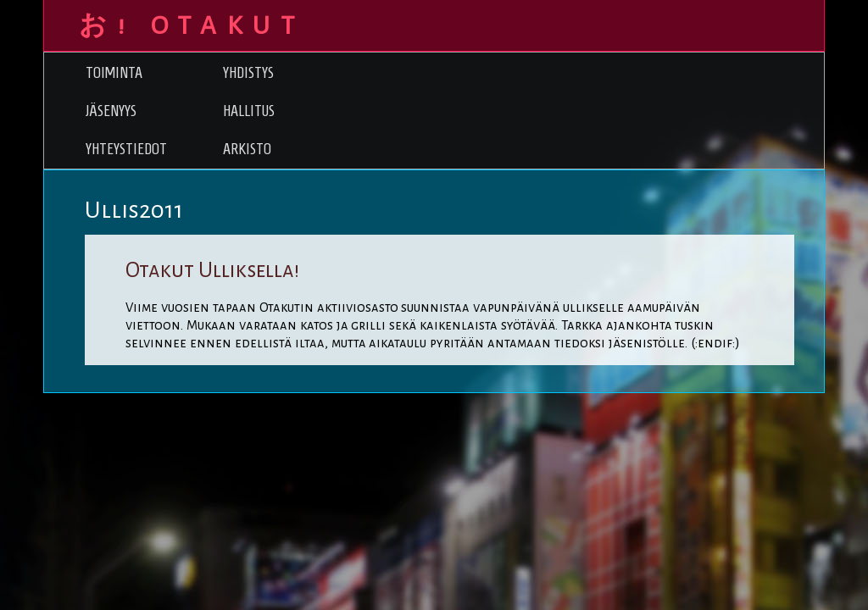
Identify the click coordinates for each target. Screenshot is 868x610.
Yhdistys (248, 72)
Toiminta (114, 72)
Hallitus (249, 111)
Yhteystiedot (126, 149)
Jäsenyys (111, 111)
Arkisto (247, 149)
